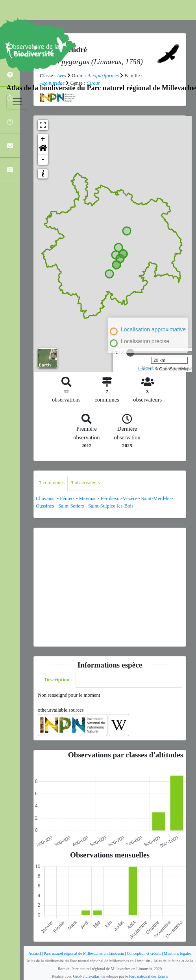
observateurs (85, 483)
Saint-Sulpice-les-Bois (111, 506)
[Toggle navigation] (17, 102)
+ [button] (43, 139)
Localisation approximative (153, 329)
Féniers (67, 498)
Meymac (88, 498)
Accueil (35, 953)
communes (52, 483)
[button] (43, 149)
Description (57, 680)
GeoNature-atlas (86, 976)
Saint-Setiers (71, 506)
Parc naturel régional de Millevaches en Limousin (84, 953)
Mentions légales (178, 953)
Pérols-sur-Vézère (119, 498)
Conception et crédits (144, 953)
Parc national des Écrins (149, 976)
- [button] (43, 160)
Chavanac (46, 498)
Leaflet (145, 369)
